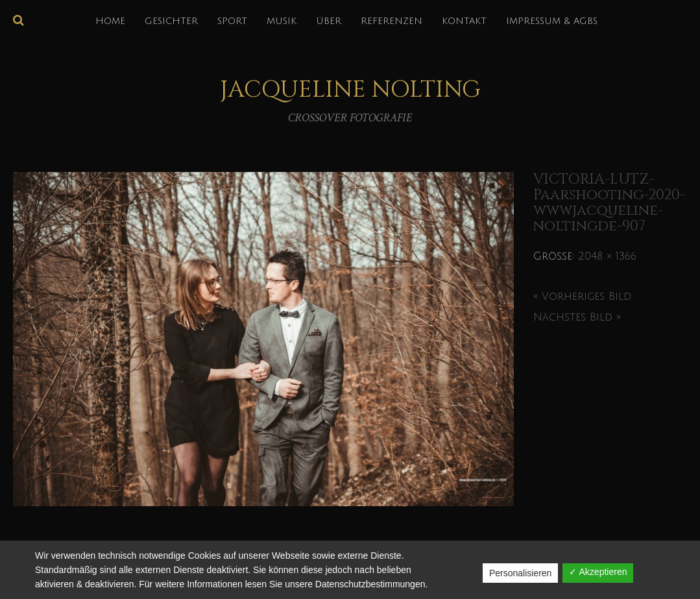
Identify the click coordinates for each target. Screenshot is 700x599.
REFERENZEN (392, 21)
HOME (110, 21)
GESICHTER (171, 21)
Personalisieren (521, 573)
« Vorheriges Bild (582, 297)
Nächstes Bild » (577, 317)
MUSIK (282, 21)
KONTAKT (464, 21)
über (329, 21)
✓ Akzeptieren (598, 572)
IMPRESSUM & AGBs (552, 21)
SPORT (232, 21)
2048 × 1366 (607, 256)
